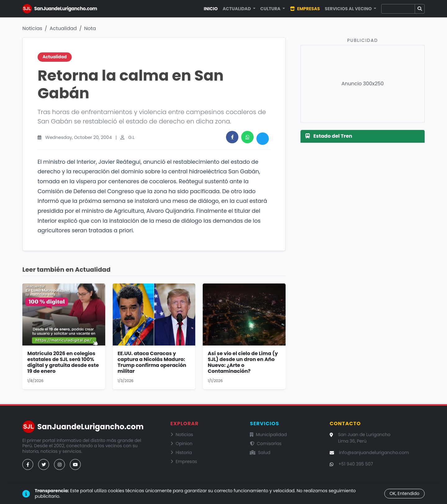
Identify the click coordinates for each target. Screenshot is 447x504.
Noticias (32, 28)
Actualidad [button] (237, 9)
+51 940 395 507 (356, 464)
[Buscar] (398, 9)
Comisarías (266, 444)
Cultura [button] (271, 9)
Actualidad (63, 28)
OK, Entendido (404, 493)
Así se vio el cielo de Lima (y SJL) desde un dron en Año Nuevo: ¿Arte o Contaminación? (243, 362)
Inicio (211, 9)
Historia (181, 453)
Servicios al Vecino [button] (349, 9)
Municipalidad (268, 435)
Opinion (181, 444)
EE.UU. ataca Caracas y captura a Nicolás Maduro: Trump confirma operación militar (152, 362)
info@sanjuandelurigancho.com (374, 453)
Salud (260, 453)
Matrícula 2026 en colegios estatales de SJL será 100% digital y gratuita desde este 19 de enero (63, 362)
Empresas (305, 9)
